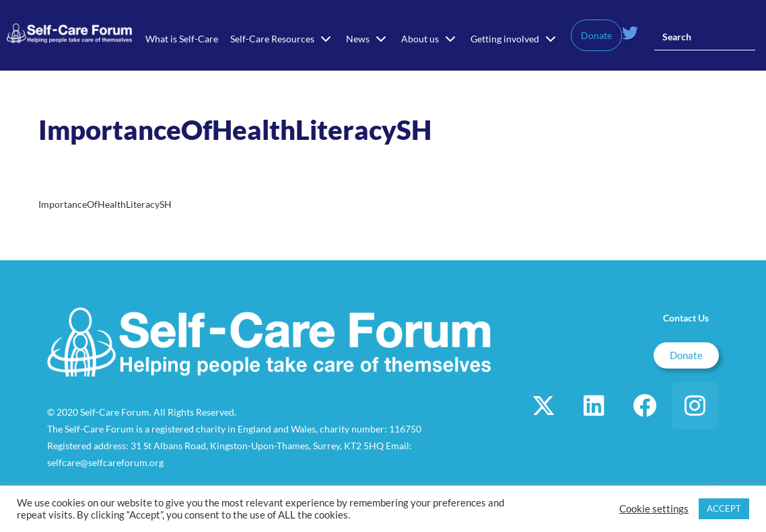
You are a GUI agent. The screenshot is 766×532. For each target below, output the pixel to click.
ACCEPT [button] (724, 508)
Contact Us (686, 318)
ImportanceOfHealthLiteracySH (105, 204)
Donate (596, 35)
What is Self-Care (182, 39)
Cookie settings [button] (654, 509)
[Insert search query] (705, 37)
